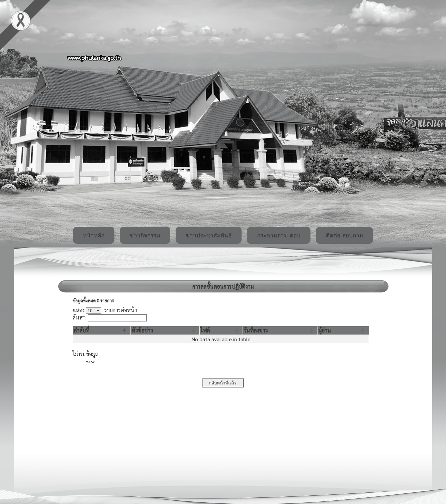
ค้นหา (79, 317)
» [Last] (93, 361)
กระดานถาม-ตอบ (279, 236)
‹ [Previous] (90, 361)
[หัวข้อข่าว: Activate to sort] (165, 330)
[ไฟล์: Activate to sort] (221, 330)
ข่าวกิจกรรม (145, 236)
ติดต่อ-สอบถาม (344, 236)
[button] (81, 330)
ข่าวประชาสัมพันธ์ (209, 236)
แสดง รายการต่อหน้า (105, 310)
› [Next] (91, 361)
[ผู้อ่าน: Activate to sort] (343, 330)
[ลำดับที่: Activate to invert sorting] (102, 330)
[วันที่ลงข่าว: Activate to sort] (280, 330)
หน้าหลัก (94, 236)
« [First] (87, 361)
